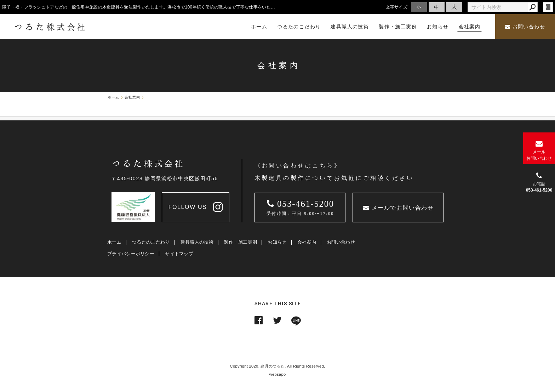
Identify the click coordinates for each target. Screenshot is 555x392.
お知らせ (277, 242)
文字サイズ (397, 7)
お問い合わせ (525, 27)
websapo (278, 374)
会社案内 (307, 242)
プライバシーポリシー (131, 254)
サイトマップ (179, 254)
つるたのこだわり (151, 242)
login (548, 7)
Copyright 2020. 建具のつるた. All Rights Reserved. (278, 366)
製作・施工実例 (241, 242)
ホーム (114, 242)
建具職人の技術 (197, 242)
